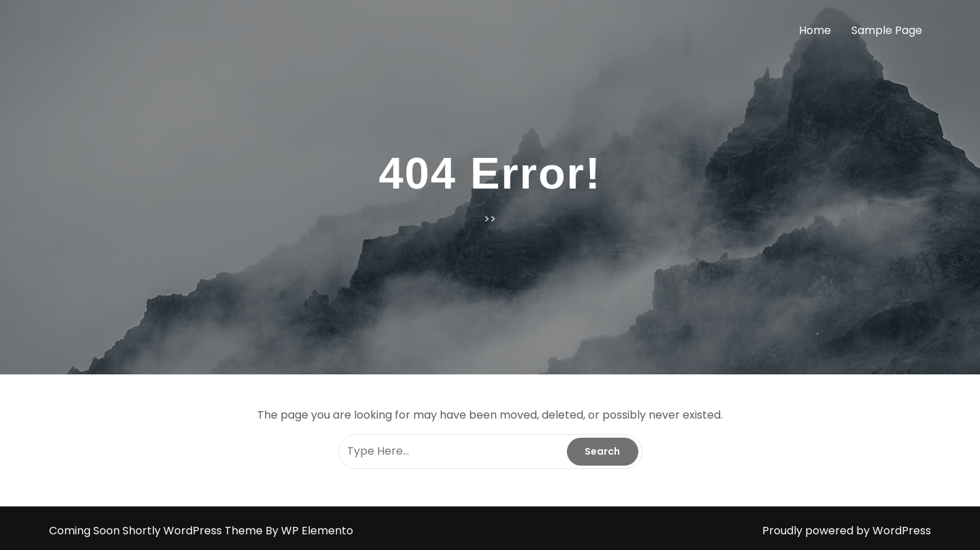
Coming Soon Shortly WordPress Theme (157, 531)
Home (815, 30)
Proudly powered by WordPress (847, 531)
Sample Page (887, 30)
